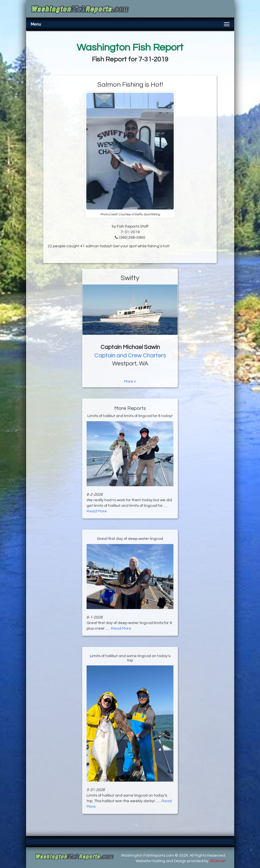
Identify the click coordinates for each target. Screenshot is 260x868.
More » (130, 381)
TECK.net (218, 861)
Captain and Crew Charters (130, 356)
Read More (97, 511)
